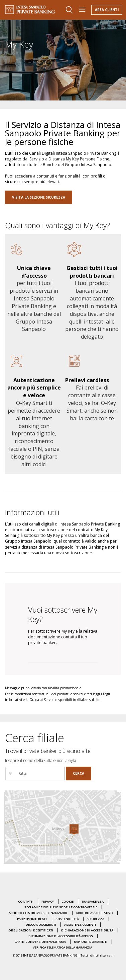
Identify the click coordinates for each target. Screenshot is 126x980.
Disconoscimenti (41, 925)
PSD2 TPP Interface (32, 919)
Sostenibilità (67, 919)
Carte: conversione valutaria (40, 942)
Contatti (26, 901)
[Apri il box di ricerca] (69, 10)
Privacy (48, 901)
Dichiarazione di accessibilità (87, 930)
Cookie (68, 901)
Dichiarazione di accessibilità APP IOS (61, 936)
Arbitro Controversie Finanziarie (38, 913)
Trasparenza (93, 901)
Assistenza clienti (80, 925)
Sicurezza (95, 919)
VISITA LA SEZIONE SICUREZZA (39, 197)
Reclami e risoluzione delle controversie (61, 907)
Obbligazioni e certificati (31, 930)
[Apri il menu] (82, 10)
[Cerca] (79, 774)
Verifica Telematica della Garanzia (62, 947)
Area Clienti (107, 10)
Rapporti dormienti (91, 942)
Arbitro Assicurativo (94, 913)
